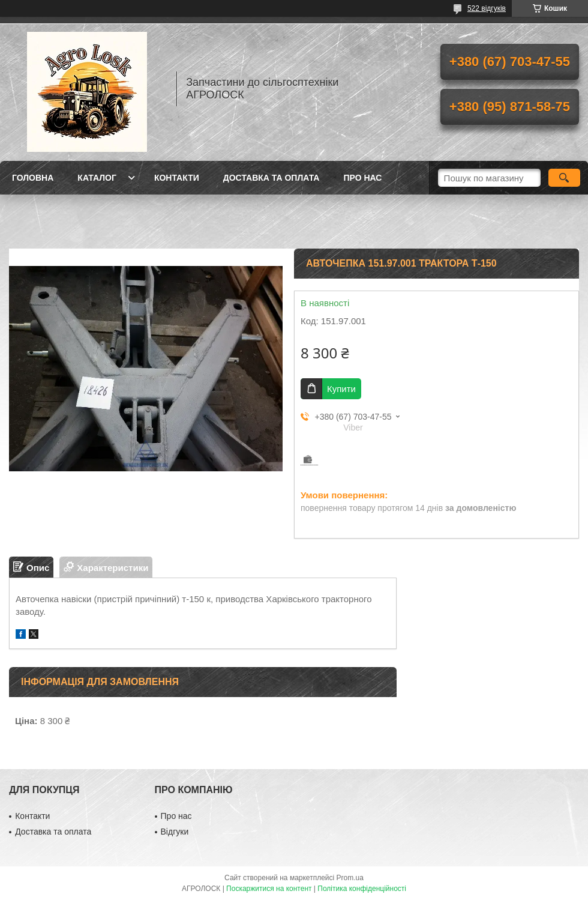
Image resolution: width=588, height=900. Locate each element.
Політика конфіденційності (362, 889)
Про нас (362, 178)
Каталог (97, 178)
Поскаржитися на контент (269, 889)
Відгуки (175, 832)
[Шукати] (564, 178)
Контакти (177, 178)
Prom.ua (350, 878)
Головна (33, 178)
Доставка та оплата (271, 178)
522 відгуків (487, 8)
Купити (341, 389)
